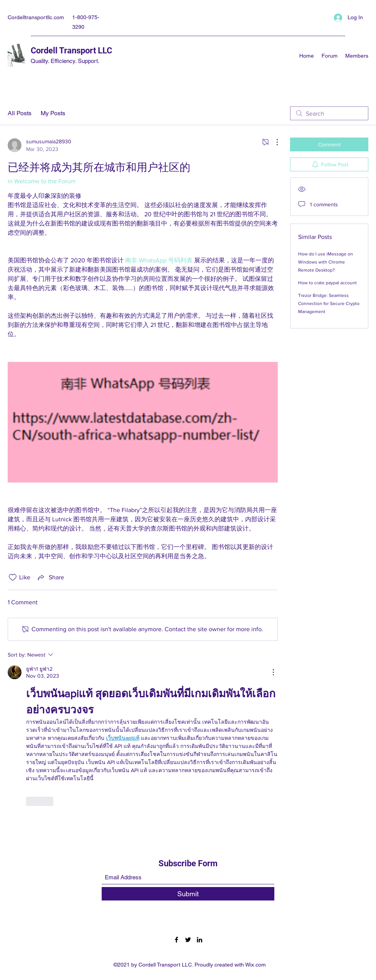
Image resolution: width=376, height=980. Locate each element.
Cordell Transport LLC (71, 51)
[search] (329, 113)
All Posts (20, 113)
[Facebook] (176, 940)
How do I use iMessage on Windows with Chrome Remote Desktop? (326, 262)
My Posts (53, 113)
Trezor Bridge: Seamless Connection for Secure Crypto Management (329, 303)
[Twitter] (188, 940)
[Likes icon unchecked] (13, 577)
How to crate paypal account (327, 283)
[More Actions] (273, 142)
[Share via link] (50, 577)
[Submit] (188, 894)
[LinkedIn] (200, 940)
